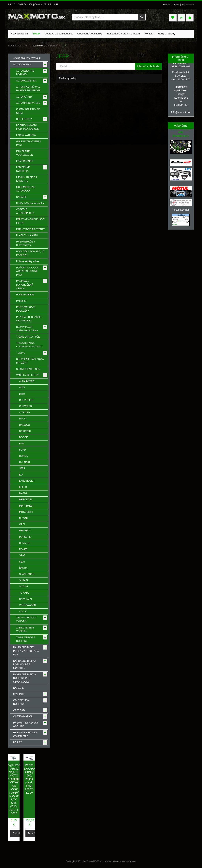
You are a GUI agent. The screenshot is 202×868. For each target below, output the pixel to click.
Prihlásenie (166, 5)
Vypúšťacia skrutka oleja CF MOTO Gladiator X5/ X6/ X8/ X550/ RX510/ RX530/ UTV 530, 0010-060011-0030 (15, 789)
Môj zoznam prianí (188, 5)
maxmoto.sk (38, 46)
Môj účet (176, 5)
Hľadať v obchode (148, 66)
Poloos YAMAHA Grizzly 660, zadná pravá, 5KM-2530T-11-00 (29, 779)
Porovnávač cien (181, 210)
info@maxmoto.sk (181, 112)
